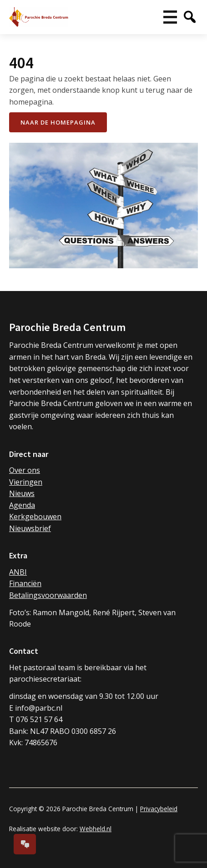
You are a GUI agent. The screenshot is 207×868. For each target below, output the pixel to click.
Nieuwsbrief (30, 528)
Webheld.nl (96, 829)
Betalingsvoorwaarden (48, 595)
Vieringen (26, 482)
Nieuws (22, 493)
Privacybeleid (159, 809)
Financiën (25, 583)
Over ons (25, 470)
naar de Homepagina (58, 122)
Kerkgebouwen (35, 517)
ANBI (18, 572)
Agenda (22, 505)
